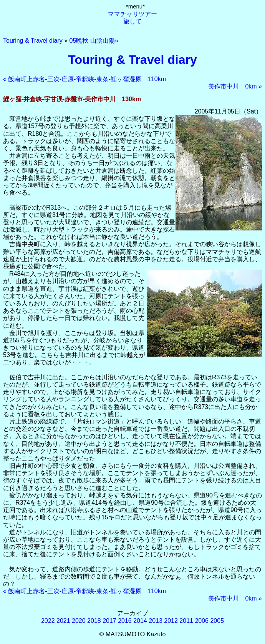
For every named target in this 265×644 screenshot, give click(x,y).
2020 (79, 621)
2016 (125, 621)
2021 (63, 621)
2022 (48, 621)
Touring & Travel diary (33, 41)
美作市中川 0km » (235, 86)
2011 (186, 621)
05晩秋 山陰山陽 (92, 41)
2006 (202, 621)
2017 (109, 621)
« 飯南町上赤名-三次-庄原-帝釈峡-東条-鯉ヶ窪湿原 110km (84, 79)
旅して (132, 21)
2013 (156, 621)
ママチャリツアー (132, 14)
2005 (217, 621)
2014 (140, 621)
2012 (171, 621)
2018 (94, 621)
